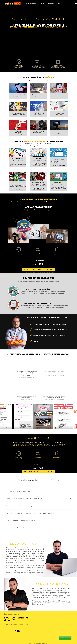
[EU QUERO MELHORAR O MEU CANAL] (38, 269)
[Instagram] (15, 631)
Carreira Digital (24, 555)
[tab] (9, 485)
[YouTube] (18, 631)
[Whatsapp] (65, 638)
